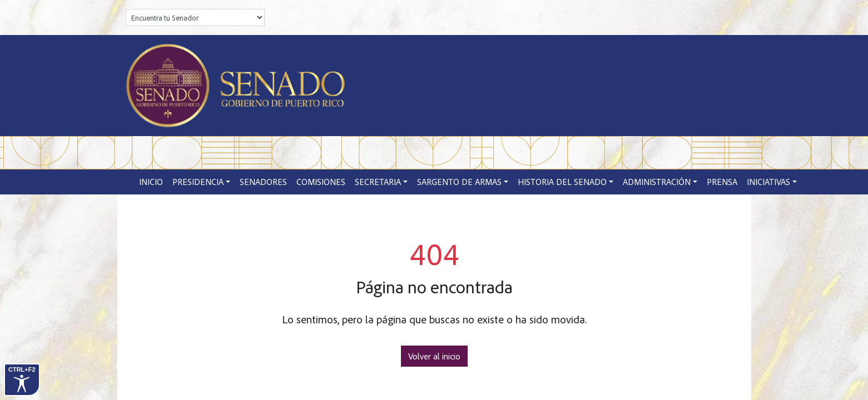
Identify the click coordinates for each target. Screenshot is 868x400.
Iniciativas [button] (768, 182)
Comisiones (321, 182)
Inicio (151, 182)
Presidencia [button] (198, 182)
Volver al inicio (434, 356)
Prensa (722, 182)
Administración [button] (657, 182)
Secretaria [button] (378, 182)
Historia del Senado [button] (562, 182)
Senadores (263, 182)
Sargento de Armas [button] (459, 182)
